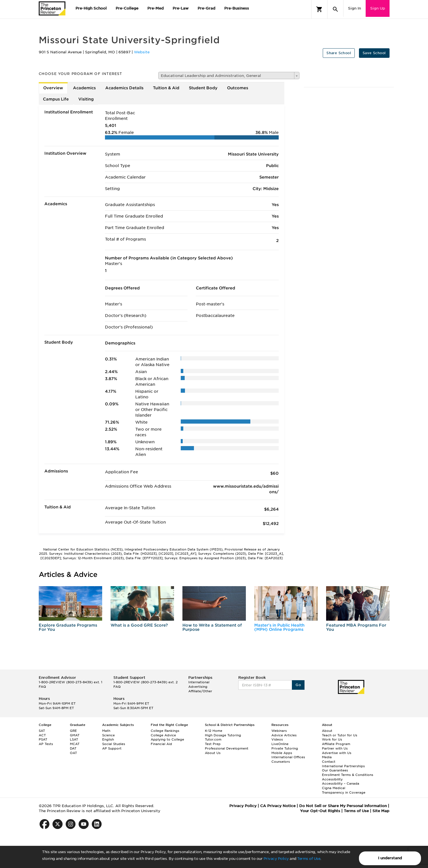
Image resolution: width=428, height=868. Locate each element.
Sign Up (378, 8)
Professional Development (227, 748)
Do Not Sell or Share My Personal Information (343, 806)
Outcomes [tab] (238, 88)
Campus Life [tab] (56, 99)
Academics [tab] (84, 88)
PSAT (43, 739)
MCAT (75, 744)
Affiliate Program (336, 744)
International (199, 682)
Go (298, 685)
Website (142, 52)
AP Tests (46, 744)
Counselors (281, 762)
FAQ (42, 687)
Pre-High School (91, 8)
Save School (374, 53)
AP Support (112, 748)
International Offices (288, 757)
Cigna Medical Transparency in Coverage (344, 790)
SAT (42, 731)
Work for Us (332, 739)
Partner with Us (335, 748)
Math (106, 731)
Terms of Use (309, 859)
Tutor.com (213, 739)
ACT (42, 735)
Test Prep (213, 744)
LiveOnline (280, 744)
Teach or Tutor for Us (340, 735)
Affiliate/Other (200, 691)
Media (327, 757)
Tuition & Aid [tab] (166, 88)
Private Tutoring (285, 748)
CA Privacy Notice (278, 806)
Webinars (279, 731)
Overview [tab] (53, 88)
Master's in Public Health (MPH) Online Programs (279, 627)
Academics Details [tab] (124, 88)
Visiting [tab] (86, 99)
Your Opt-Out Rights (320, 811)
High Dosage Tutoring (223, 735)
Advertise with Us (337, 753)
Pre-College (127, 8)
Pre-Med (155, 8)
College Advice (163, 735)
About (327, 731)
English (108, 739)
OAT (73, 753)
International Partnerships (343, 766)
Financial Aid (161, 744)
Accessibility (332, 779)
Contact (329, 762)
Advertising (198, 687)
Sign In (354, 8)
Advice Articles (284, 735)
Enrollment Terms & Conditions (348, 775)
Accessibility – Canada (341, 784)
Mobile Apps (282, 753)
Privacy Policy (276, 859)
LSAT (74, 739)
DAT (73, 748)
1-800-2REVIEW (70, 682)
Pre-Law (181, 8)
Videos (277, 739)
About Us (213, 753)
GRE (73, 731)
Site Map (381, 811)
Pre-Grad (206, 8)
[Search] (335, 9)
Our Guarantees (335, 770)
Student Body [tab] (203, 88)
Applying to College (167, 739)
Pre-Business (237, 8)
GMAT (75, 735)
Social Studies (114, 744)
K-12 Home (214, 731)
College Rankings (165, 731)
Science (108, 735)
